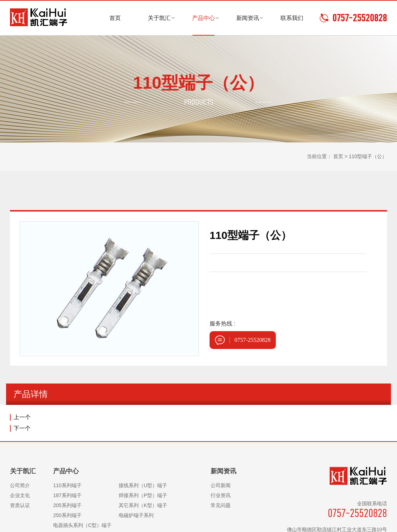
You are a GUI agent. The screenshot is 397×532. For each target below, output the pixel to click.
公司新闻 (221, 485)
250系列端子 (67, 515)
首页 (115, 18)
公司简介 (20, 485)
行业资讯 (221, 495)
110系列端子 (67, 485)
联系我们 (292, 18)
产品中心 (203, 18)
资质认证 (20, 505)
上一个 (22, 417)
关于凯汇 (159, 18)
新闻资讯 (248, 18)
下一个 (22, 428)
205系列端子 (67, 505)
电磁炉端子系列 (136, 515)
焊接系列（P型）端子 (143, 495)
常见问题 (221, 505)
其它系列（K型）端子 (143, 505)
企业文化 (20, 495)
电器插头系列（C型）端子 (82, 525)
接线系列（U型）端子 (143, 485)
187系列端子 (67, 495)
